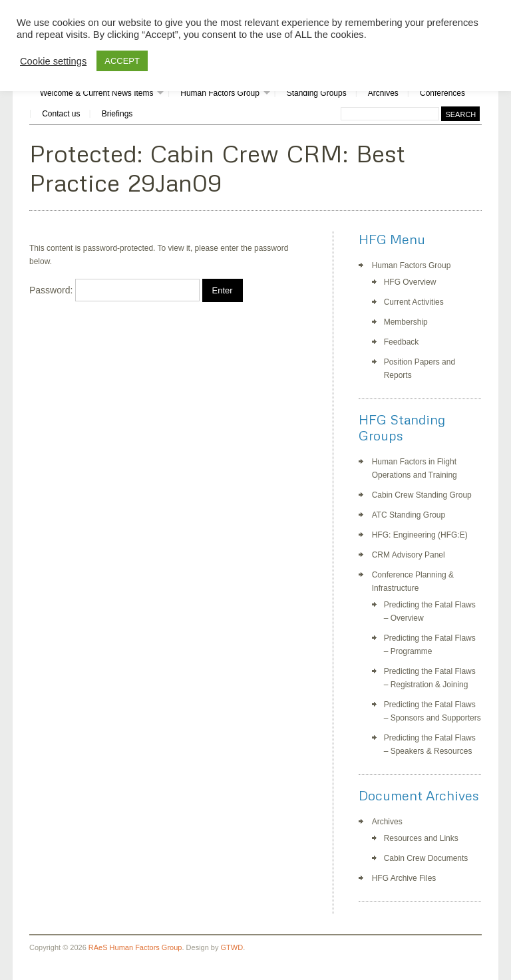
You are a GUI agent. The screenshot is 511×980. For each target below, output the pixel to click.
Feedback (402, 342)
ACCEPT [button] (122, 61)
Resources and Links (421, 838)
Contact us (61, 114)
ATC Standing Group (409, 515)
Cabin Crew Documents (426, 858)
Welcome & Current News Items (97, 93)
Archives (383, 93)
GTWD (232, 947)
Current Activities (414, 302)
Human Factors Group (220, 93)
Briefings (117, 114)
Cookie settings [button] (53, 61)
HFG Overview (410, 282)
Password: (114, 290)
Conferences (442, 93)
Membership (406, 322)
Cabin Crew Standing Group (422, 495)
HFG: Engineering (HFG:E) (420, 535)
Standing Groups (317, 93)
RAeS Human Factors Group (135, 947)
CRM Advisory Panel (409, 555)
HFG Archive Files (404, 878)
